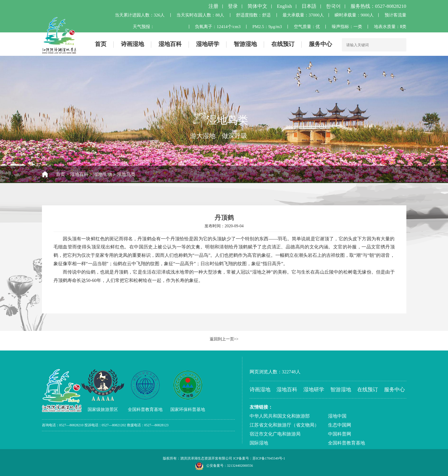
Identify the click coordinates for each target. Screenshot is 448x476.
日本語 (309, 6)
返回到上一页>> (224, 339)
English (284, 6)
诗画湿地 (132, 44)
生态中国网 (340, 425)
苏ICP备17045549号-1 (269, 458)
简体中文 (257, 6)
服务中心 (320, 44)
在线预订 (283, 44)
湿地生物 (103, 174)
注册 (213, 6)
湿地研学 (208, 44)
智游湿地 (245, 44)
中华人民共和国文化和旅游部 (280, 416)
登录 (233, 6)
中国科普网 (340, 434)
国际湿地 (259, 443)
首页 (101, 44)
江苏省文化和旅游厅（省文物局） (284, 425)
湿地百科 (170, 44)
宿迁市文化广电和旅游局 (275, 434)
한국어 (333, 6)
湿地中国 (337, 416)
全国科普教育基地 (346, 443)
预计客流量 (396, 15)
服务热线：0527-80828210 (378, 6)
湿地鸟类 (126, 174)
